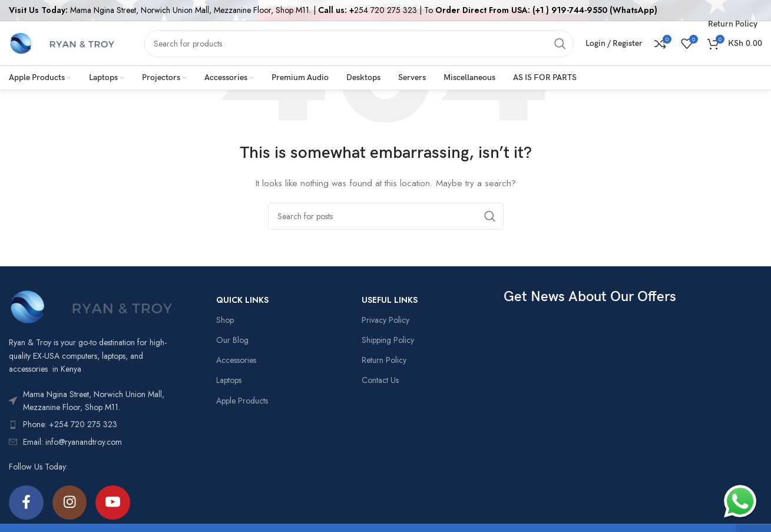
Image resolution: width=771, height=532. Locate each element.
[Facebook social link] (27, 503)
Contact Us (380, 380)
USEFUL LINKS (390, 300)
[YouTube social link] (115, 503)
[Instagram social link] (71, 503)
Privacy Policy (385, 320)
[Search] (359, 44)
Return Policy (384, 360)
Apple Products (242, 401)
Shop (225, 320)
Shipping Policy (388, 340)
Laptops (229, 380)
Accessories (236, 360)
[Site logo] (62, 42)
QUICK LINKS (242, 300)
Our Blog (232, 340)
